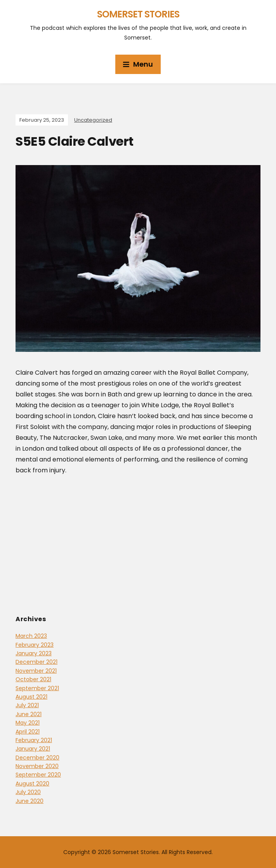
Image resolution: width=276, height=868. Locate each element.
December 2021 (36, 662)
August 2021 (31, 697)
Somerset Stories (138, 14)
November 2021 (36, 671)
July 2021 (27, 705)
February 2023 (35, 645)
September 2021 (37, 688)
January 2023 (34, 653)
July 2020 (28, 792)
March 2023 (31, 636)
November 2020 (37, 766)
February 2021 (34, 740)
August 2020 (32, 784)
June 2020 (30, 801)
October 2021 (33, 679)
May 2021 (28, 723)
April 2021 (28, 732)
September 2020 (38, 775)
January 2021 (33, 749)
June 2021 (29, 714)
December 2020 (37, 758)
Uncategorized (93, 120)
